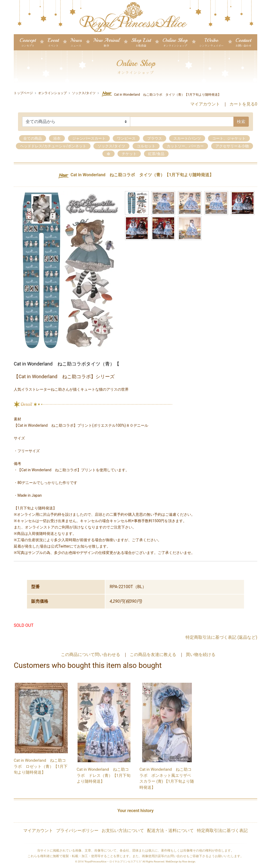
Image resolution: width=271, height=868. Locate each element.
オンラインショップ (52, 93)
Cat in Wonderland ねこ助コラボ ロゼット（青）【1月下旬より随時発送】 (41, 766)
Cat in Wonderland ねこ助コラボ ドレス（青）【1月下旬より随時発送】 (104, 775)
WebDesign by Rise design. (181, 862)
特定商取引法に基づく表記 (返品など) (221, 637)
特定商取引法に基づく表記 (222, 830)
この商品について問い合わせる (91, 655)
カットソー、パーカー (185, 146)
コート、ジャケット (229, 138)
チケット (129, 154)
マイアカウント (205, 104)
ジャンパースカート (89, 138)
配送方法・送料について (170, 830)
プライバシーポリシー (77, 830)
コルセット (146, 146)
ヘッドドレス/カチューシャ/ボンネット (53, 146)
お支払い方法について (123, 830)
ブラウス (155, 138)
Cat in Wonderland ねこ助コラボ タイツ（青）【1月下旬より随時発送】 (161, 94)
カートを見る (243, 104)
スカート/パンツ (187, 138)
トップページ (23, 93)
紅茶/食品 (156, 154)
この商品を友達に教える (153, 655)
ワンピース (126, 138)
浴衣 (57, 138)
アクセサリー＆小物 (232, 146)
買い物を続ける (201, 655)
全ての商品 (33, 138)
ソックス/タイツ (84, 93)
